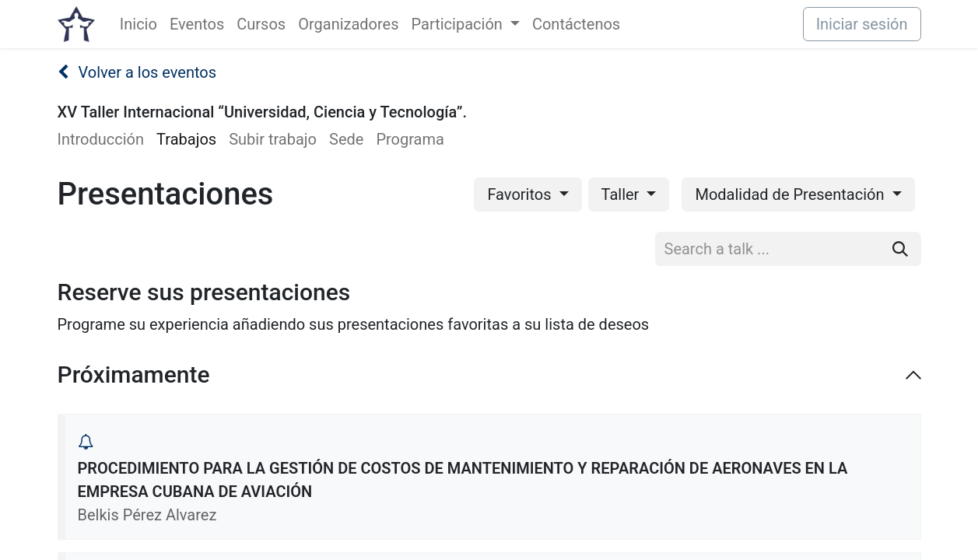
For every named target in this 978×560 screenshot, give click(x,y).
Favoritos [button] (521, 194)
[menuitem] (138, 24)
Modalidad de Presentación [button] (791, 194)
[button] (86, 442)
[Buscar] (900, 249)
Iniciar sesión (862, 24)
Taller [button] (622, 194)
